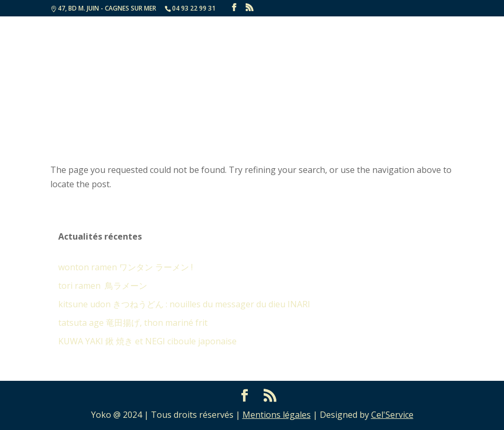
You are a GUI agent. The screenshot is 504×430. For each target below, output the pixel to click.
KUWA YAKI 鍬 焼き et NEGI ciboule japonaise (147, 341)
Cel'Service (392, 415)
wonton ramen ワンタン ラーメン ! (125, 267)
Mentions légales (277, 415)
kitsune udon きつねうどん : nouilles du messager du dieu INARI (184, 304)
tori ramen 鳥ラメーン (103, 286)
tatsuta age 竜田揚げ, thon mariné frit (133, 323)
